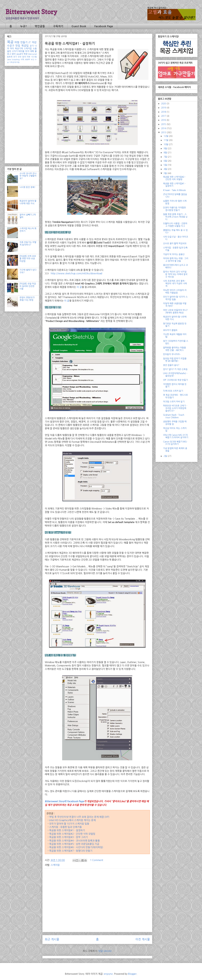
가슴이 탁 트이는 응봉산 (174, 254)
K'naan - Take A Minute (174, 190)
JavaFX (20, 54)
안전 (20, 57)
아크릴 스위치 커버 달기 (174, 402)
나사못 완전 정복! (27, 187)
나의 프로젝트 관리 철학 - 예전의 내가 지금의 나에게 (175, 284)
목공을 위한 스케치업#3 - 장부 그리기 (68, 837)
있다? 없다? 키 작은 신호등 (175, 369)
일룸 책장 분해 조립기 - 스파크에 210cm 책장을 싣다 (175, 217)
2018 (164, 112)
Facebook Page (104, 26)
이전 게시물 (143, 939)
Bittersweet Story (31, 12)
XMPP (27, 60)
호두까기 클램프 (170, 330)
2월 (166, 456)
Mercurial (32, 54)
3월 (165, 173)
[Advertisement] (97, 892)
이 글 (79, 287)
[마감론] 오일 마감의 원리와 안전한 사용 (28, 286)
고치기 (15, 51)
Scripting (16, 60)
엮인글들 (40, 26)
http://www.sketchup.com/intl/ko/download (76, 273)
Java (9, 60)
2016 (164, 120)
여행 (17, 42)
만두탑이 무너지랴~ (172, 354)
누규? (23, 26)
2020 (164, 104)
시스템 (34, 57)
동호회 (10, 57)
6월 (166, 161)
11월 (166, 140)
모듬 (18, 62)
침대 (24, 57)
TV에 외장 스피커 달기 (173, 391)
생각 (14, 54)
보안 (33, 60)
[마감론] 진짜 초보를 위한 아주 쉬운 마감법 (28, 259)
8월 (166, 153)
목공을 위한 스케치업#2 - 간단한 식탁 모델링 (72, 834)
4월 (166, 169)
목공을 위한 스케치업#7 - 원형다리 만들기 (71, 851)
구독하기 (58, 26)
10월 (166, 144)
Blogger (132, 974)
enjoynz (108, 974)
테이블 (21, 51)
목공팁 (25, 46)
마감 (34, 42)
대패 (32, 51)
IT (30, 42)
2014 (164, 128)
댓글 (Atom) (105, 951)
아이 (12, 49)
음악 (9, 51)
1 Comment (97, 860)
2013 (164, 132)
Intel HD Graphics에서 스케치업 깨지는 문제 (72, 820)
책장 (25, 54)
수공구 (11, 46)
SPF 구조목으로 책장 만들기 (175, 380)
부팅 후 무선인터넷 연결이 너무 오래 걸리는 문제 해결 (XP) (79, 817)
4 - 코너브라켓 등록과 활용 (86, 841)
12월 (166, 136)
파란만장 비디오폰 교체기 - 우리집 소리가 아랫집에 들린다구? (175, 408)
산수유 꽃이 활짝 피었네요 (175, 243)
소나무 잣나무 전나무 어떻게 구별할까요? (28, 176)
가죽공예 (13, 62)
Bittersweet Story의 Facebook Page (64, 801)
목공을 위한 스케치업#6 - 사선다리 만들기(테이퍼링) (76, 847)
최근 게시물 (52, 939)
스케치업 (55, 865)
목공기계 (19, 49)
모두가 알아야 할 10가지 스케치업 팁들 (69, 824)
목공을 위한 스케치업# (60, 841)
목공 (10, 42)
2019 (164, 108)
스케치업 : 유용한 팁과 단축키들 (65, 827)
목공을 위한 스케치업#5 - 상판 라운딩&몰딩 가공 (74, 844)
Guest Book (79, 26)
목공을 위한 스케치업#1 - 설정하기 (67, 830)
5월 (166, 165)
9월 (166, 148)
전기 (15, 57)
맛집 (18, 46)
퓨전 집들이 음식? (171, 365)
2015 (164, 124)
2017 (164, 116)
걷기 (32, 46)
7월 (166, 157)
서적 (22, 60)
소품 (35, 49)
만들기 (24, 42)
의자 (27, 51)
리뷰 (29, 57)
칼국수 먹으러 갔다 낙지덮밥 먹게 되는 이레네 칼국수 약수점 (175, 274)
